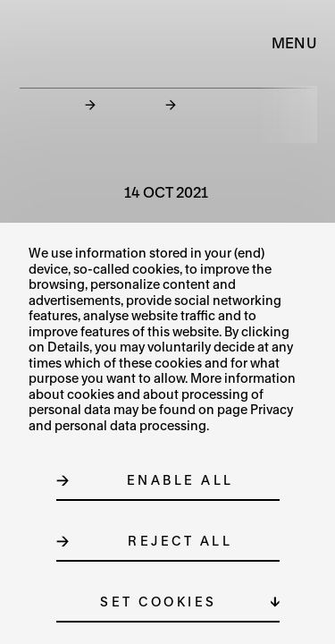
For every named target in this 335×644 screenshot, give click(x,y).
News (130, 104)
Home (49, 104)
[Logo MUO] (60, 43)
